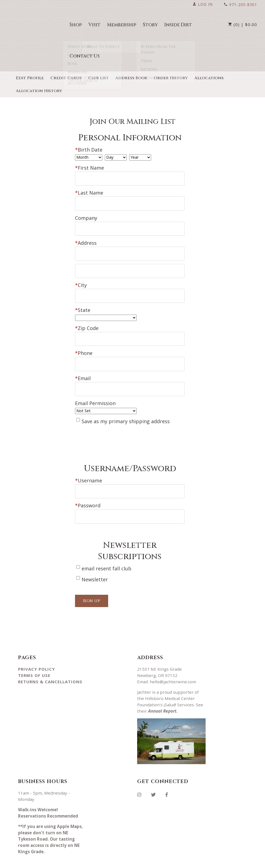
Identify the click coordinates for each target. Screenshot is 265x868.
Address (86, 239)
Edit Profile (30, 78)
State (83, 303)
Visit (94, 25)
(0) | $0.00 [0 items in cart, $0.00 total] (243, 24)
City (81, 279)
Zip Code (87, 321)
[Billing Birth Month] (89, 157)
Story (150, 25)
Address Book (131, 78)
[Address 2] (130, 265)
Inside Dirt (178, 25)
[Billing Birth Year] (140, 157)
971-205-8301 (240, 5)
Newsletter (95, 566)
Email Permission (95, 392)
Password (88, 493)
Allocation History (39, 91)
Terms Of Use (34, 662)
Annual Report (162, 698)
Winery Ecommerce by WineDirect (107, 862)
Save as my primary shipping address (126, 410)
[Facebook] (169, 780)
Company (86, 215)
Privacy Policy (37, 656)
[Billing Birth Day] (116, 157)
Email (83, 368)
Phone (84, 345)
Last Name (89, 192)
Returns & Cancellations (50, 668)
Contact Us (85, 56)
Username (89, 469)
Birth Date (89, 150)
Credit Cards (66, 78)
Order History (171, 78)
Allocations (209, 78)
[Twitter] (155, 780)
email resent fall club (106, 555)
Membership (122, 25)
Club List (98, 78)
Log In (203, 4)
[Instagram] (141, 780)
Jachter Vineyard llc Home (37, 24)
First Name (90, 168)
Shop (76, 25)
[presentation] (117, 434)
